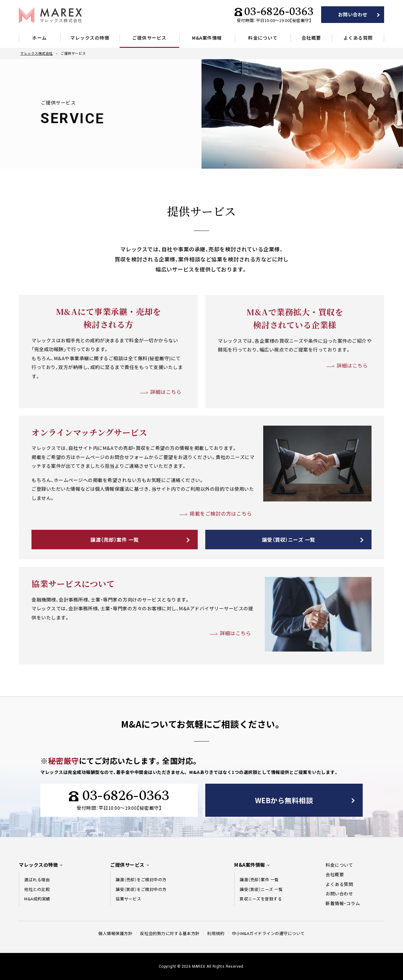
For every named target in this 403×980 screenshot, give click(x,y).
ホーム (40, 38)
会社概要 (311, 38)
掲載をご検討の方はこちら (221, 532)
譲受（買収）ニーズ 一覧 (289, 558)
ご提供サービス (149, 38)
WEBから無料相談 (284, 800)
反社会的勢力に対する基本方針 (170, 933)
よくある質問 (358, 38)
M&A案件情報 (207, 38)
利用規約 (216, 933)
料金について (263, 38)
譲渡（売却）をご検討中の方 (141, 879)
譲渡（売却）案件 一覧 (115, 558)
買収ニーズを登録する (261, 899)
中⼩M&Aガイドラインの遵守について (268, 933)
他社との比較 (37, 889)
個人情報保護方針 (115, 933)
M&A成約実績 (37, 899)
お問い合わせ (353, 14)
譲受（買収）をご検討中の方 (141, 889)
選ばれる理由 (37, 879)
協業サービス (128, 899)
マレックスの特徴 (90, 38)
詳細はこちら (166, 411)
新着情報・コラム (343, 903)
